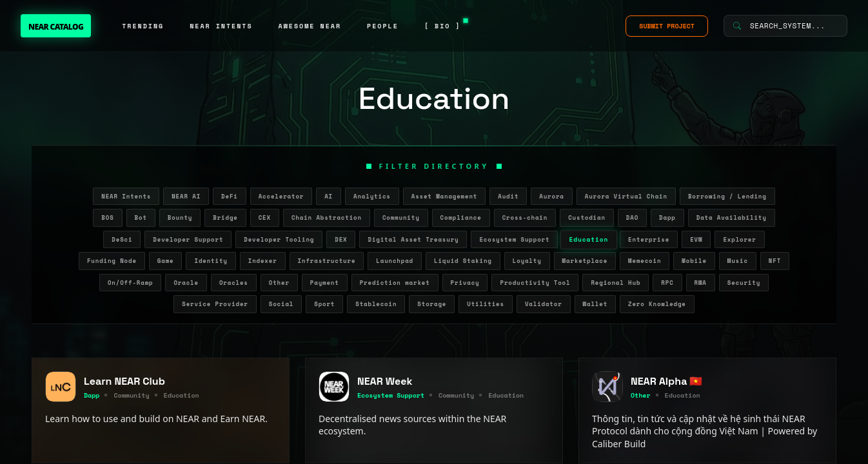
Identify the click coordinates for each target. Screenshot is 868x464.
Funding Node (112, 261)
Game (166, 261)
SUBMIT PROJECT (667, 26)
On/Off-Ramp (131, 283)
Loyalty (527, 261)
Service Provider (215, 304)
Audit (508, 196)
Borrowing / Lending (727, 196)
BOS (107, 217)
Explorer (739, 239)
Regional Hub (616, 283)
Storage (432, 304)
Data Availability (732, 217)
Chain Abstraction (327, 217)
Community (401, 217)
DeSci (122, 239)
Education (589, 239)
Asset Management (445, 196)
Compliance (461, 217)
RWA (701, 283)
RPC (667, 283)
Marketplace (585, 261)
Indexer (263, 261)
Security (744, 283)
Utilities (486, 304)
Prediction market (395, 283)
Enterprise (649, 239)
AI (329, 196)
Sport (324, 304)
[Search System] (785, 26)
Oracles (234, 283)
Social (281, 304)
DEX (341, 239)
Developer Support (188, 239)
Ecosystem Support (514, 239)
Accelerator (281, 196)
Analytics (372, 196)
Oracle (186, 283)
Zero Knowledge (657, 304)
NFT (775, 261)
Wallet (595, 304)
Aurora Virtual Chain (626, 196)
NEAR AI (186, 196)
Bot (141, 217)
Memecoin (645, 261)
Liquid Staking (463, 261)
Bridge (225, 217)
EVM (696, 239)
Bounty (180, 217)
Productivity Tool (535, 283)
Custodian (587, 217)
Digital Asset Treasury (413, 239)
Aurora (551, 196)
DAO (632, 217)
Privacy (465, 283)
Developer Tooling (279, 239)
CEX (265, 217)
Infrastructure (327, 261)
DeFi (230, 196)
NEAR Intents (126, 196)
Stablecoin (376, 304)
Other (279, 283)
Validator (544, 304)
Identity (211, 261)
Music (738, 261)
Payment (325, 283)
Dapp (667, 217)
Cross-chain (525, 217)
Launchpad (395, 261)
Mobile (694, 261)
